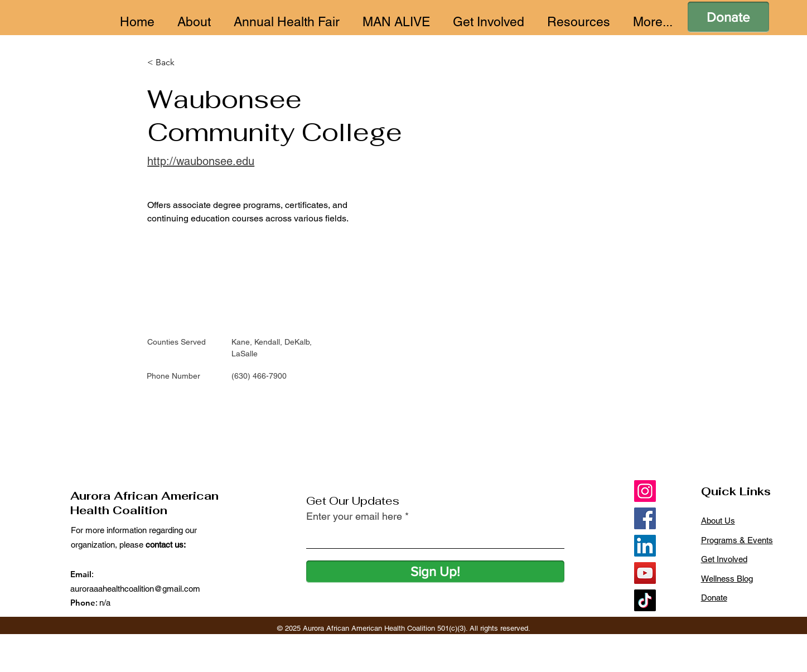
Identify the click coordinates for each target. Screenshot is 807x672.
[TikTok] (645, 600)
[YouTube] (645, 573)
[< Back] (169, 63)
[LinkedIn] (645, 546)
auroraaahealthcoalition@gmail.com (135, 589)
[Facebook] (645, 518)
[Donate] (728, 17)
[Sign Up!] (435, 572)
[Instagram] (645, 491)
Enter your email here (354, 516)
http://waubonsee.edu (201, 161)
